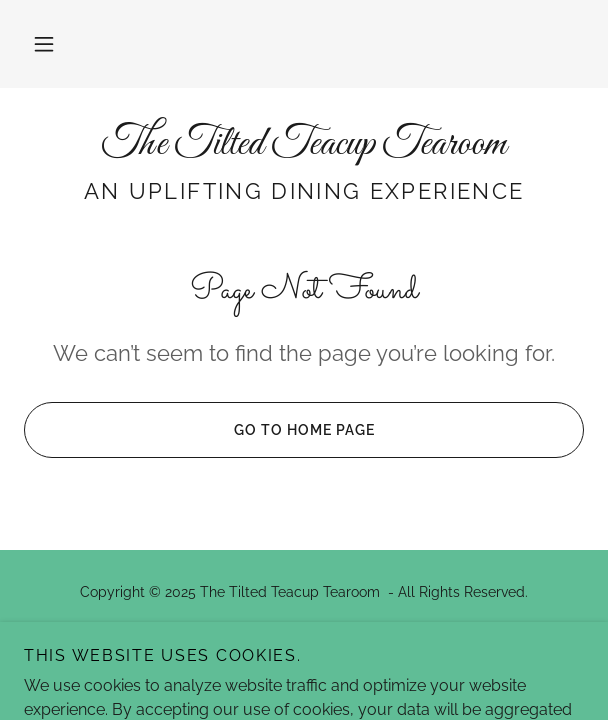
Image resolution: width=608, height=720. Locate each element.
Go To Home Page (199, 430)
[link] (304, 145)
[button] (44, 44)
